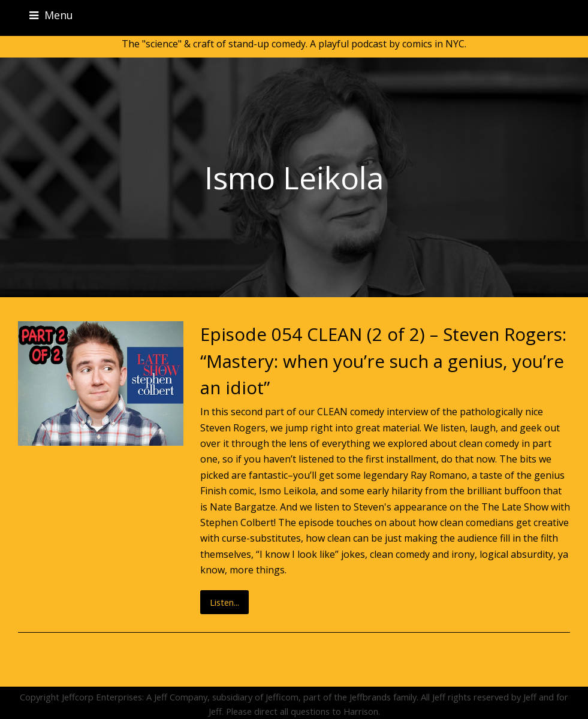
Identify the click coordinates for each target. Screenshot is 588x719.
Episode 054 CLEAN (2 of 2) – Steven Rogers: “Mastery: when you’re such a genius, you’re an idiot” (383, 361)
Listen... (224, 602)
